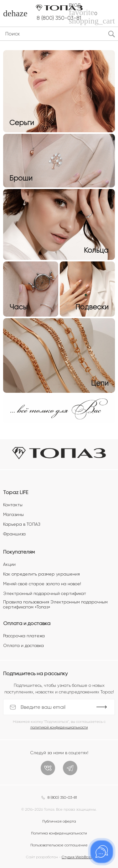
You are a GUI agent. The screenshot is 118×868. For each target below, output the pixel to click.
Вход (75, 5)
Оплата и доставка (23, 645)
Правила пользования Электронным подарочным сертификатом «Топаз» (55, 604)
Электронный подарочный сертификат (45, 593)
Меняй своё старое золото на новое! (42, 584)
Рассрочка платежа (24, 636)
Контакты (13, 505)
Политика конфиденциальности (59, 833)
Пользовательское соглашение (59, 845)
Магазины (13, 514)
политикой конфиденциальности (59, 727)
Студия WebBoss (77, 857)
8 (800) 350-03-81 (59, 18)
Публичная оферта (59, 821)
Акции (9, 564)
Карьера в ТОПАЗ (22, 524)
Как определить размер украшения (41, 574)
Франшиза (14, 534)
